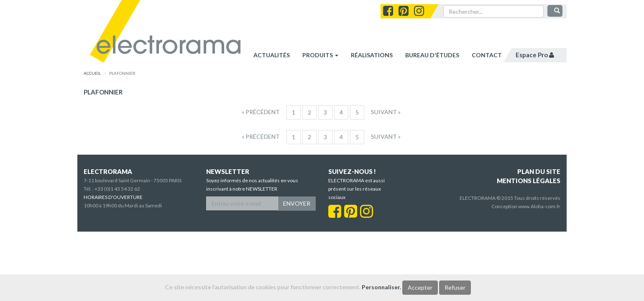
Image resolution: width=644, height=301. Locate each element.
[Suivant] (386, 112)
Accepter (420, 287)
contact (487, 55)
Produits (320, 55)
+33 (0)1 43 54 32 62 (117, 189)
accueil (92, 73)
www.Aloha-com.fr (539, 206)
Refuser (455, 287)
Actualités (272, 55)
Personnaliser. (381, 287)
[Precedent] (261, 112)
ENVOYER (297, 203)
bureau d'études (432, 55)
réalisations (372, 55)
